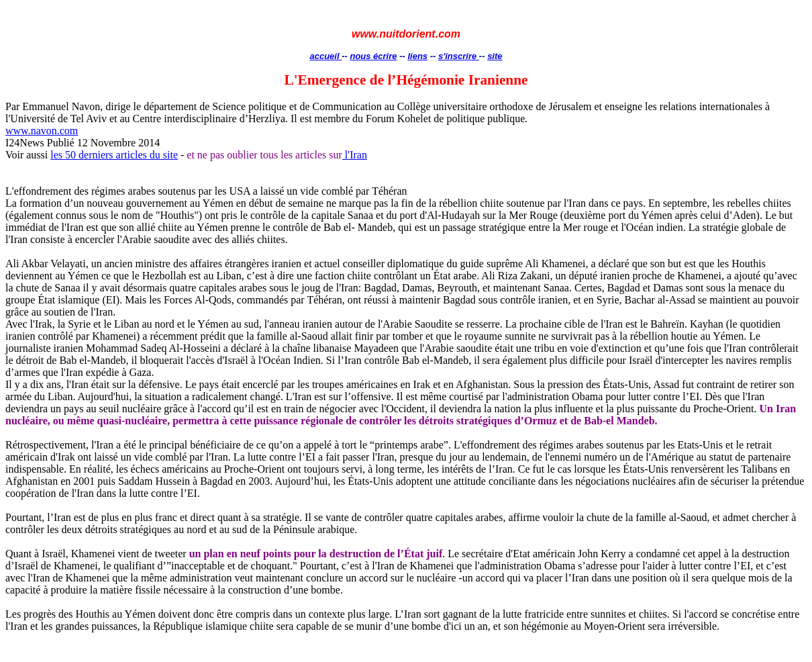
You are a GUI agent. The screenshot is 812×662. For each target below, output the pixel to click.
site (495, 56)
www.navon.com (42, 131)
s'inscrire (459, 56)
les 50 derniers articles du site (114, 155)
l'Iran (355, 155)
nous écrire (373, 56)
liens (417, 56)
